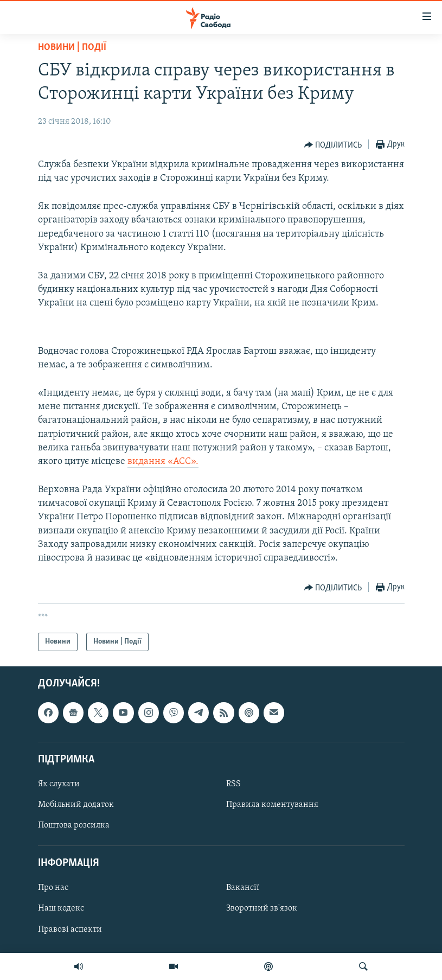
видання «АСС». (163, 462)
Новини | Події (72, 47)
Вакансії (243, 888)
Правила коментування (272, 805)
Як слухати (59, 784)
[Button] (333, 145)
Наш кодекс (61, 909)
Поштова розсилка (74, 825)
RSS (233, 784)
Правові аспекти (70, 930)
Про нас (53, 888)
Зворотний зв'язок (262, 909)
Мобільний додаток (76, 805)
